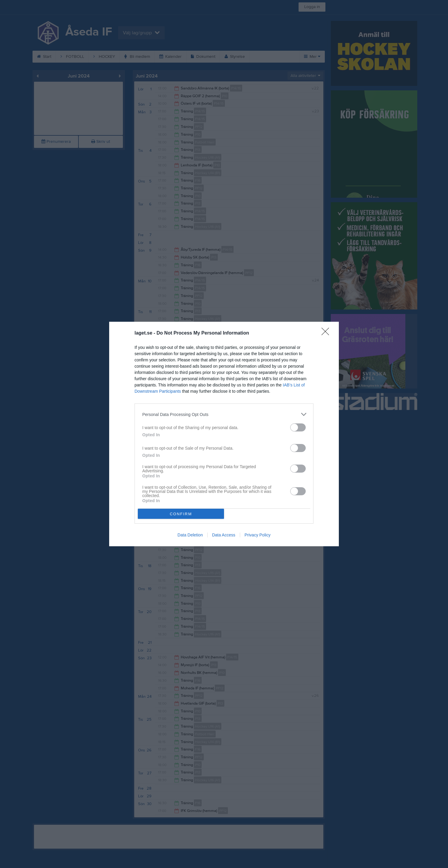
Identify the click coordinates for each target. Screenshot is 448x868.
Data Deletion (190, 535)
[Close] (327, 333)
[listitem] (224, 414)
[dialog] (224, 434)
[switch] (298, 427)
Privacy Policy (258, 535)
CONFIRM (181, 514)
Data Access (224, 535)
